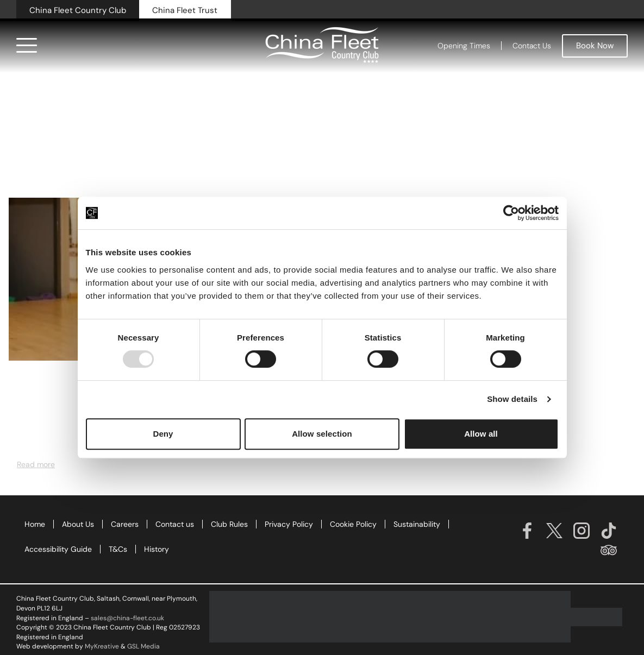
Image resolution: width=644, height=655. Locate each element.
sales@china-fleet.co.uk (127, 618)
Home (35, 524)
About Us (78, 524)
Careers (125, 524)
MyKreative (102, 646)
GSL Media (143, 646)
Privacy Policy (289, 524)
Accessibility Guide (58, 549)
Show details (512, 399)
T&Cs (118, 549)
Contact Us (532, 46)
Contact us (175, 524)
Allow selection (322, 434)
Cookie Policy (353, 524)
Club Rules (229, 524)
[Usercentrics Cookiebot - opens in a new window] (511, 213)
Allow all (481, 434)
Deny (163, 434)
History (157, 549)
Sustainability (417, 524)
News (27, 386)
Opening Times (464, 46)
